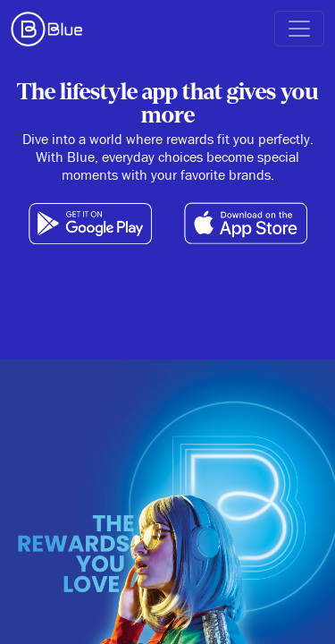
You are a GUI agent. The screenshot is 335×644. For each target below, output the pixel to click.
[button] (299, 29)
